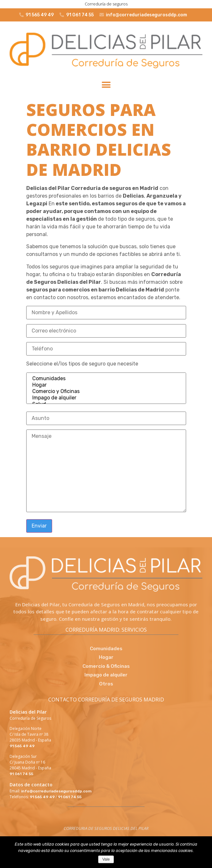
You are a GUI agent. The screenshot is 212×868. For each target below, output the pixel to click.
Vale (106, 859)
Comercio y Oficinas (106, 391)
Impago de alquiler (106, 398)
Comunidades (106, 379)
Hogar (106, 385)
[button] (106, 85)
